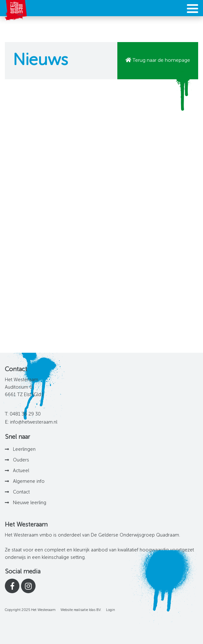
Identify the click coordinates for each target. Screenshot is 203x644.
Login (111, 610)
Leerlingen (24, 450)
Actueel (21, 471)
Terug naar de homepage (161, 61)
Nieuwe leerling (30, 503)
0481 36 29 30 (25, 414)
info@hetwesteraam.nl (34, 422)
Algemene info (29, 482)
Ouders (21, 460)
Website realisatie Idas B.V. (81, 610)
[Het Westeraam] (16, 11)
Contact (21, 492)
